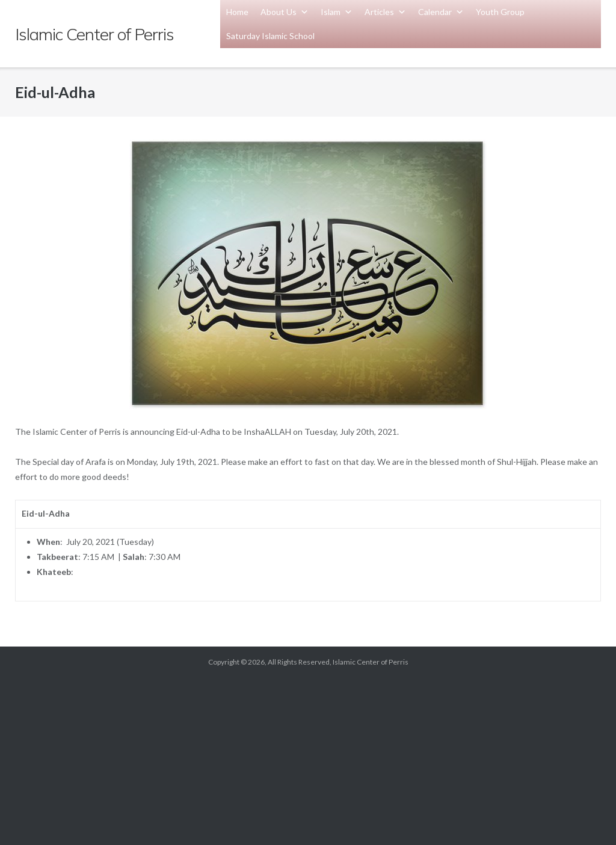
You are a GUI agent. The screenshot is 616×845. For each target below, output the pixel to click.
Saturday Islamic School (270, 36)
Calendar (441, 12)
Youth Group (500, 12)
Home (237, 12)
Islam (337, 12)
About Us (285, 12)
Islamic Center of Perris (371, 662)
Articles (385, 12)
